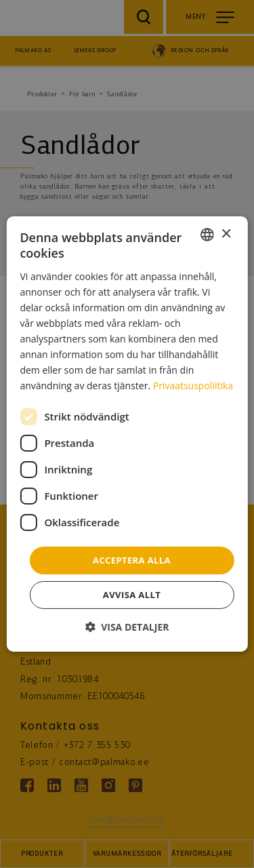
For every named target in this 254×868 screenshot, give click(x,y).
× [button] (226, 234)
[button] (127, 627)
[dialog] (127, 434)
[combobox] (207, 235)
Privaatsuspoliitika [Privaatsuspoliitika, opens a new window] (193, 386)
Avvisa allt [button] (132, 595)
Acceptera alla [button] (132, 559)
